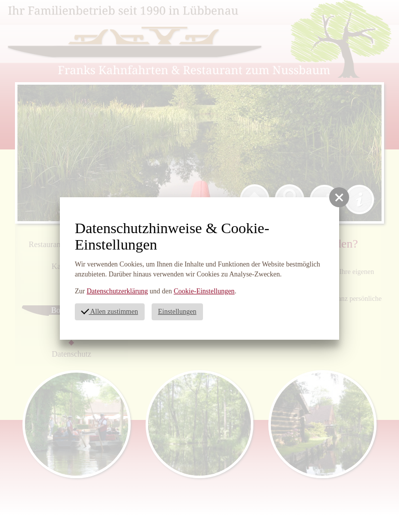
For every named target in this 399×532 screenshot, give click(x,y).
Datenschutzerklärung (117, 291)
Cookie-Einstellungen (204, 291)
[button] (339, 197)
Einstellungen (177, 312)
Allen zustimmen (109, 311)
